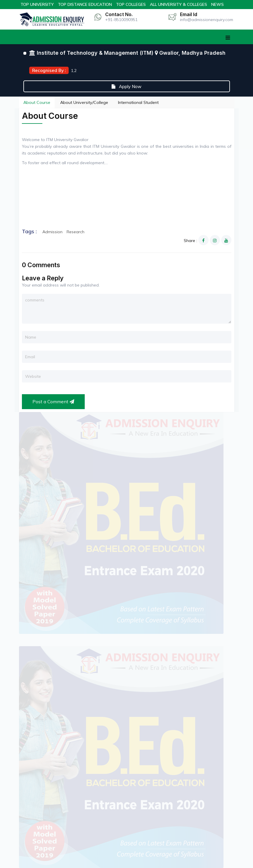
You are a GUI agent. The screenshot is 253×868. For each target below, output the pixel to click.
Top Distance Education (85, 4)
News (218, 4)
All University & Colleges (179, 4)
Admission (52, 232)
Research (76, 232)
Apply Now (126, 86)
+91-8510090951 (121, 20)
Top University (37, 4)
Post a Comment (53, 402)
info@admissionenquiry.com (207, 20)
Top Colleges (131, 4)
